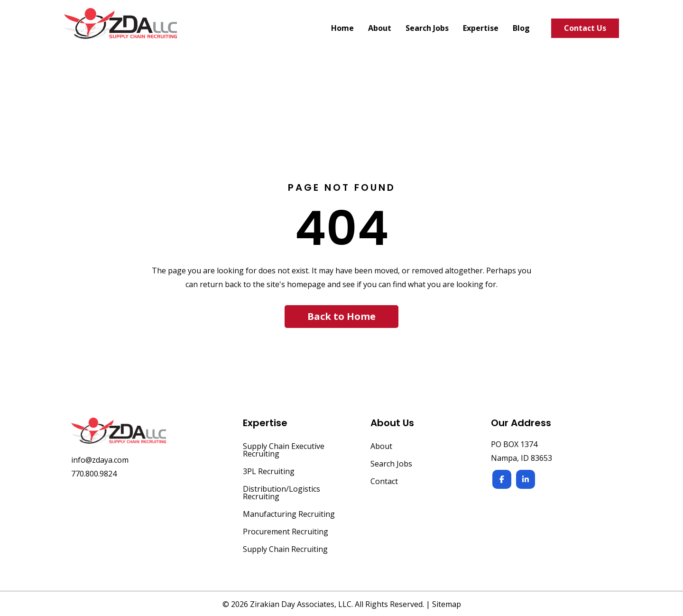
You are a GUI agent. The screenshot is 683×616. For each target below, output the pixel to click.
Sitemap (447, 604)
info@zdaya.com (100, 460)
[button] (341, 317)
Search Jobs (391, 464)
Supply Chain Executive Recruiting (284, 451)
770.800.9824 (94, 474)
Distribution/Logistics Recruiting (282, 493)
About (381, 447)
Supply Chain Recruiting (285, 550)
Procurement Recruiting (286, 532)
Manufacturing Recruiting (289, 515)
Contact (384, 482)
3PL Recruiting (269, 472)
